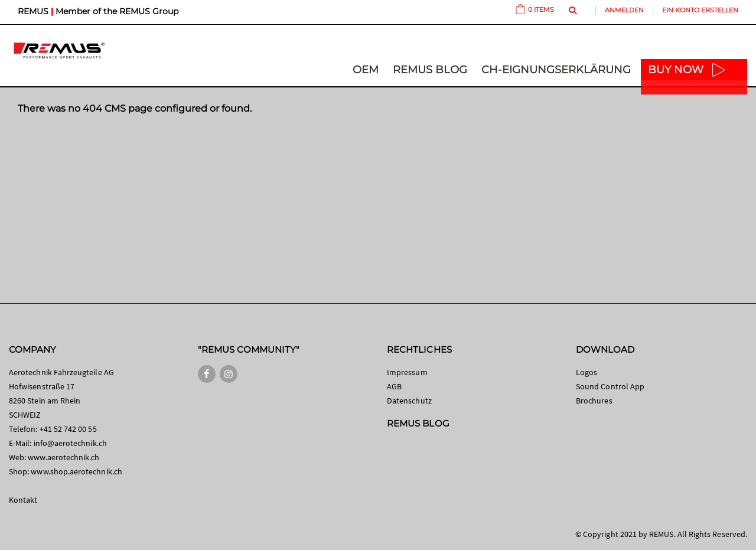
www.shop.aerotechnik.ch (76, 471)
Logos (586, 372)
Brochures (594, 401)
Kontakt (23, 500)
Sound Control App (610, 386)
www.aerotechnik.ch (63, 457)
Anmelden (624, 10)
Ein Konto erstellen (700, 10)
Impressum (407, 372)
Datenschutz (409, 401)
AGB (394, 386)
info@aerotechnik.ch (70, 443)
